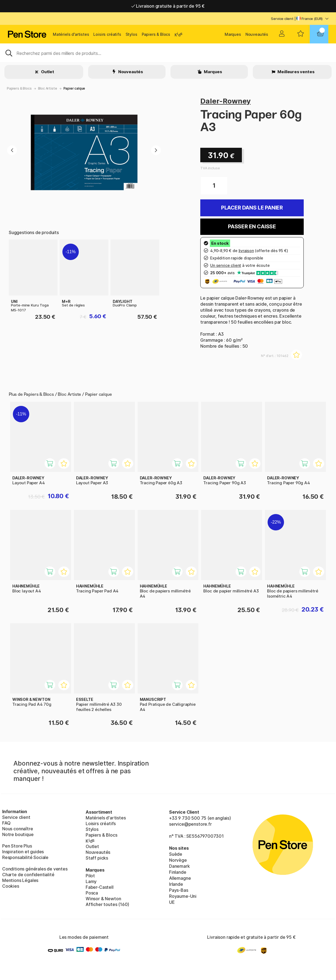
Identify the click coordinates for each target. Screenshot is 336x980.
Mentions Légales (20, 880)
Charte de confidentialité (28, 875)
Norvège (178, 860)
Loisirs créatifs (107, 34)
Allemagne (180, 878)
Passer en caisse (252, 227)
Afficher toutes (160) (107, 904)
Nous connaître (18, 829)
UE (172, 902)
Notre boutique (18, 834)
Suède (176, 854)
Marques (233, 34)
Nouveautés (257, 34)
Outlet (47, 72)
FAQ (6, 823)
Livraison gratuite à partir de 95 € (168, 6)
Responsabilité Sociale (25, 857)
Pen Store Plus (17, 846)
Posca (92, 893)
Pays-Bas (179, 890)
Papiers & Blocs (156, 34)
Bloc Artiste (48, 88)
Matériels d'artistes (71, 34)
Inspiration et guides (23, 852)
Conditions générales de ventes (35, 869)
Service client (282, 19)
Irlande (176, 884)
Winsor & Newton (103, 899)
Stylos (131, 34)
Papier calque (74, 88)
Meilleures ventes (296, 72)
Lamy (91, 881)
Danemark (179, 866)
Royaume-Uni (183, 896)
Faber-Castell (100, 887)
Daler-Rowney (225, 101)
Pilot (90, 876)
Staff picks (97, 858)
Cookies (11, 886)
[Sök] (168, 53)
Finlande (178, 872)
